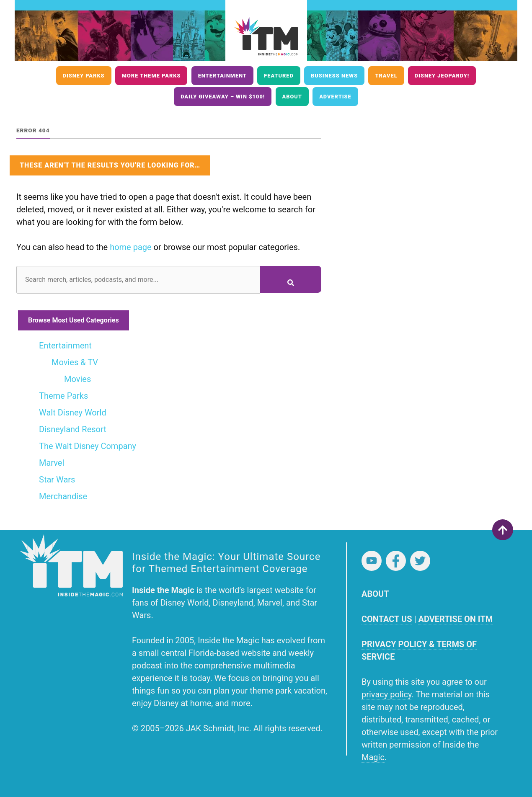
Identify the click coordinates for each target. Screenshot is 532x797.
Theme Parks (63, 396)
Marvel (52, 463)
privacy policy (386, 694)
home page (130, 247)
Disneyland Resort (73, 429)
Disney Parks (84, 76)
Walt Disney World (73, 413)
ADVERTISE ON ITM (455, 619)
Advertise (335, 97)
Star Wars (57, 480)
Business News (334, 76)
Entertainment (222, 76)
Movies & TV (75, 362)
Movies (77, 379)
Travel (386, 76)
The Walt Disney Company (88, 446)
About (292, 97)
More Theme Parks (151, 76)
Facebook (396, 561)
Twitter (420, 561)
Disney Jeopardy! (442, 76)
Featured (279, 76)
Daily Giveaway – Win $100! (223, 97)
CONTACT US (387, 619)
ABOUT (375, 594)
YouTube (372, 561)
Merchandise (63, 496)
